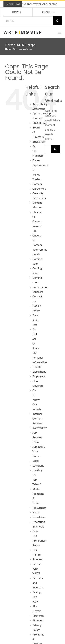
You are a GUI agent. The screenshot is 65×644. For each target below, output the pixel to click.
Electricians (39, 371)
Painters (37, 559)
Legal (36, 461)
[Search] (58, 21)
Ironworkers (40, 428)
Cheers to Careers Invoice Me (37, 221)
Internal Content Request (37, 418)
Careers (37, 184)
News (36, 512)
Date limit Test (35, 320)
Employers (39, 376)
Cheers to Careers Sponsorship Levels (40, 245)
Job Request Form (37, 437)
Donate (16, 12)
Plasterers (38, 616)
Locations (38, 465)
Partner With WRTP (37, 569)
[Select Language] (48, 12)
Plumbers (38, 620)
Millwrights (39, 508)
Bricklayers (39, 141)
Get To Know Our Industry (38, 400)
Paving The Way (36, 597)
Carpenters (39, 188)
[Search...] (28, 21)
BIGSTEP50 (39, 123)
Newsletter (39, 517)
